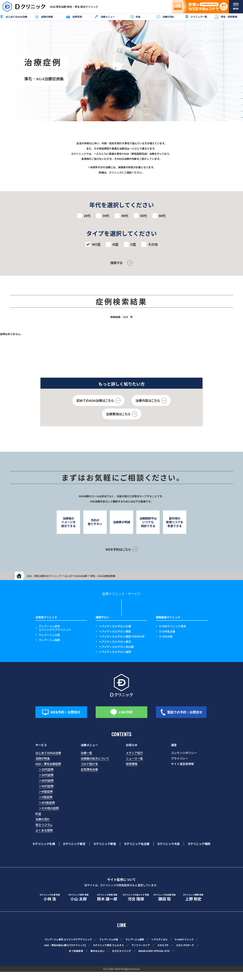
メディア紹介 (134, 761)
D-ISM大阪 (166, 645)
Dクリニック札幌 (44, 852)
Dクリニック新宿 (105, 852)
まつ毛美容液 (76, 959)
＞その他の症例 (49, 816)
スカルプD (163, 953)
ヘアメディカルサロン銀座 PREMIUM (122, 645)
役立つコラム (44, 833)
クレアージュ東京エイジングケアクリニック (55, 636)
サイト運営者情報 (182, 772)
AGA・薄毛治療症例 (48, 772)
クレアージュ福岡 (49, 648)
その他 (153, 244)
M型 (115, 244)
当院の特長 (43, 766)
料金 (38, 822)
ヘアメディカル (159, 947)
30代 (106, 216)
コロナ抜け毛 (89, 772)
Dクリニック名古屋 (137, 852)
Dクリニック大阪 (169, 852)
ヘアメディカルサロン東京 (115, 650)
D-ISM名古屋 (167, 639)
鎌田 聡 (165, 906)
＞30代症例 (46, 783)
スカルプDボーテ (185, 953)
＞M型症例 (46, 799)
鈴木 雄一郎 (107, 906)
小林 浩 (50, 906)
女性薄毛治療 (89, 777)
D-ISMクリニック (184, 947)
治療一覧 (86, 761)
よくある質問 (44, 838)
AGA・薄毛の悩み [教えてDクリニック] (65, 953)
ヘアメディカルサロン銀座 (115, 639)
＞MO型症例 (47, 811)
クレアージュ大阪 (49, 643)
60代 (162, 216)
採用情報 (132, 772)
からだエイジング (122, 959)
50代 (144, 216)
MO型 (96, 244)
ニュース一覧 (134, 766)
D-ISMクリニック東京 (173, 634)
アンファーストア (141, 953)
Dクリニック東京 (74, 852)
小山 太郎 (78, 906)
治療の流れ (43, 827)
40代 (125, 216)
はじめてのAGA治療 (48, 761)
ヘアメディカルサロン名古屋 (116, 655)
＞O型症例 (45, 805)
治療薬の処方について (95, 766)
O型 (133, 244)
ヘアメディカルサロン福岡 (115, 660)
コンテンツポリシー (184, 761)
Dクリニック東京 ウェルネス (109, 953)
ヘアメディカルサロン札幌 (115, 634)
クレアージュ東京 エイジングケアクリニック (68, 947)
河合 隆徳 (136, 906)
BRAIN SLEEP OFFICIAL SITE (154, 959)
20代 (87, 216)
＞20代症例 (46, 777)
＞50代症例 (46, 794)
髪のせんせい (98, 959)
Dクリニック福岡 (199, 852)
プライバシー (180, 766)
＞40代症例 (46, 789)
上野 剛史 (193, 906)
